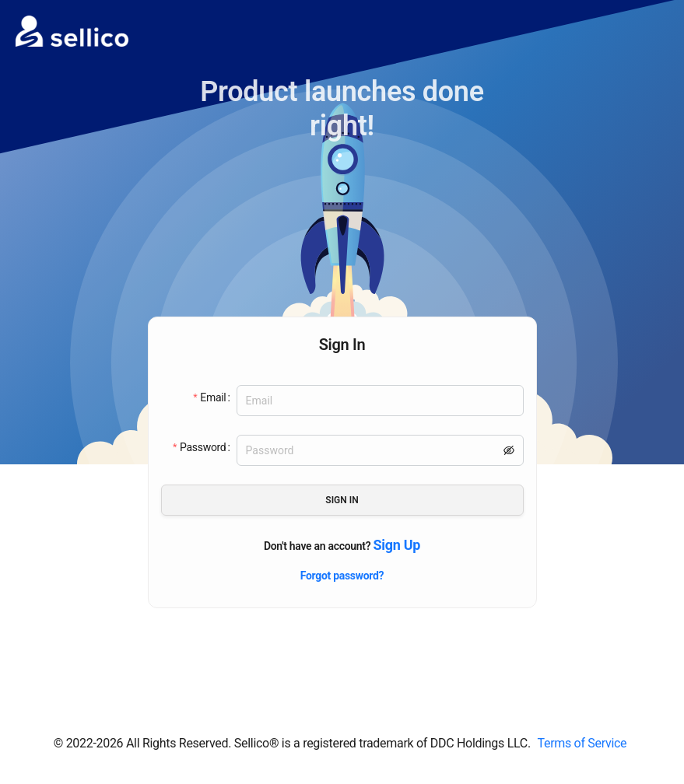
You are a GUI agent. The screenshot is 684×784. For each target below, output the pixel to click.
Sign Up (396, 545)
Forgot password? (342, 576)
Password (203, 447)
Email (213, 397)
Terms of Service (582, 743)
